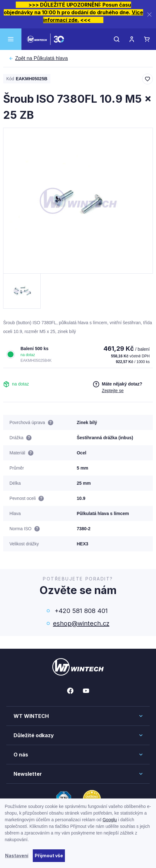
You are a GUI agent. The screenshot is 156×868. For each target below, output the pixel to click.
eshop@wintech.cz (81, 623)
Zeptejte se (113, 391)
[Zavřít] (149, 14)
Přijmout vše (49, 856)
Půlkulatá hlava (41, 58)
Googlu (110, 820)
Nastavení (17, 856)
